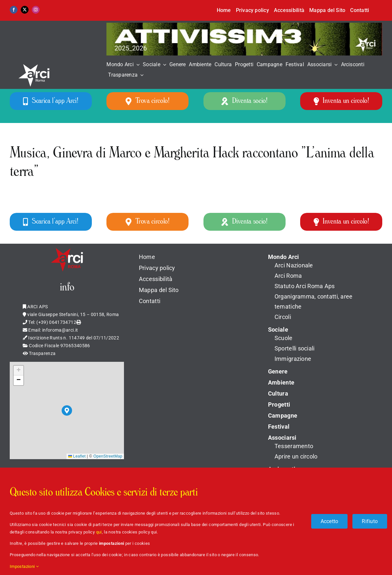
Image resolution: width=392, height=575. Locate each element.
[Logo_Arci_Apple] (67, 248)
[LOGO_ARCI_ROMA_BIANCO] (36, 61)
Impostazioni (24, 566)
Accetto (330, 521)
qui (99, 532)
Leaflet (77, 456)
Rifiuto (370, 521)
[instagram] (36, 10)
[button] (67, 410)
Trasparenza (42, 353)
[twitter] (25, 10)
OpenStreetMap (108, 456)
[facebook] (14, 10)
